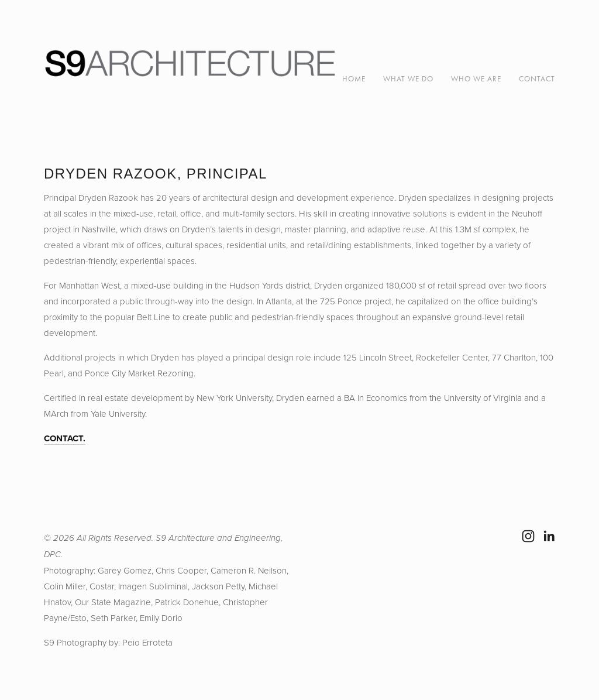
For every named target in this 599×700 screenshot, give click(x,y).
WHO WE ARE (476, 79)
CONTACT (537, 79)
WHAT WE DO (408, 79)
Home (354, 79)
